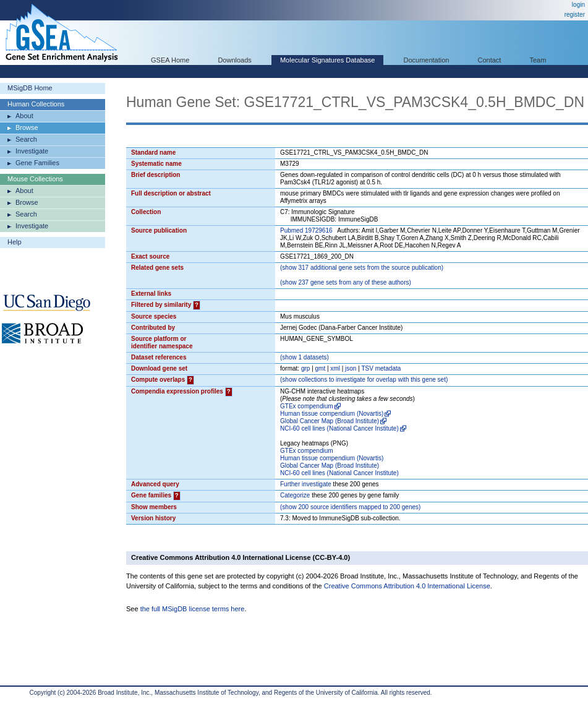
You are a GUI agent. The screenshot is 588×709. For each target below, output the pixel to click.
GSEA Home (170, 60)
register (575, 15)
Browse (27, 127)
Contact (490, 60)
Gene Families (37, 163)
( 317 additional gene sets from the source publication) (362, 268)
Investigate (32, 151)
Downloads (234, 60)
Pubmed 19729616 (306, 230)
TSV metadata (381, 368)
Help (15, 242)
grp (305, 368)
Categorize (295, 495)
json (351, 368)
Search (26, 139)
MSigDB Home (30, 88)
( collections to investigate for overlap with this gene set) (364, 380)
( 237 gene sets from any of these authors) (346, 282)
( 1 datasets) (305, 357)
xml (335, 368)
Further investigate (306, 484)
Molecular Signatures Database (327, 60)
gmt (321, 368)
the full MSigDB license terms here (193, 609)
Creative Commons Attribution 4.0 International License (407, 586)
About (24, 116)
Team (538, 60)
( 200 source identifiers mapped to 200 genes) (350, 507)
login (578, 5)
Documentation (426, 60)
